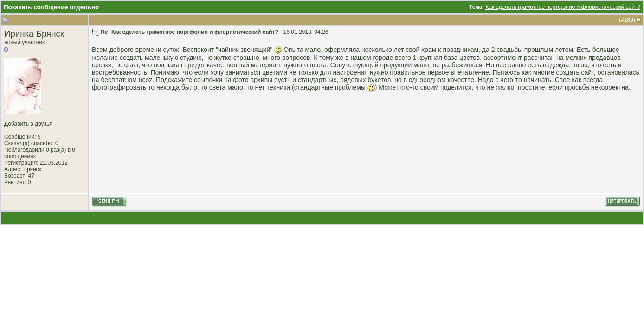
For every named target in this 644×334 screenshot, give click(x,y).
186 (629, 20)
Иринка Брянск (34, 34)
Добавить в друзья (28, 124)
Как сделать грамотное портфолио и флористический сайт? (563, 7)
